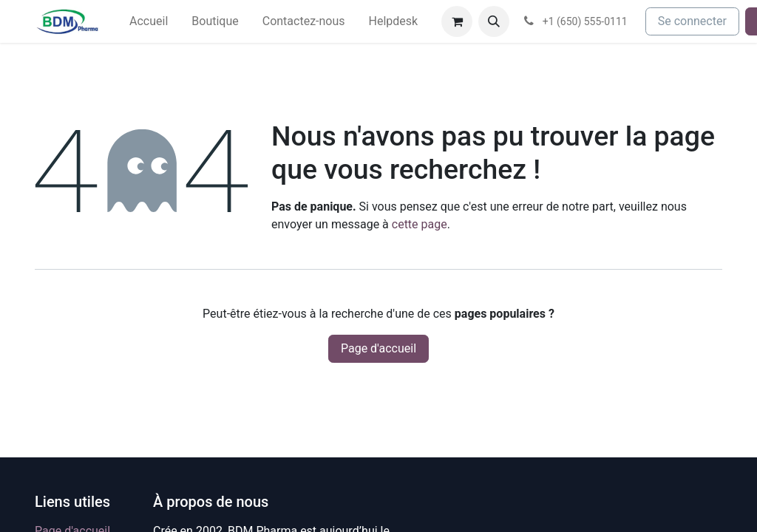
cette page (420, 224)
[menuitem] (149, 21)
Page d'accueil (378, 348)
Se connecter (692, 21)
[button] (494, 21)
